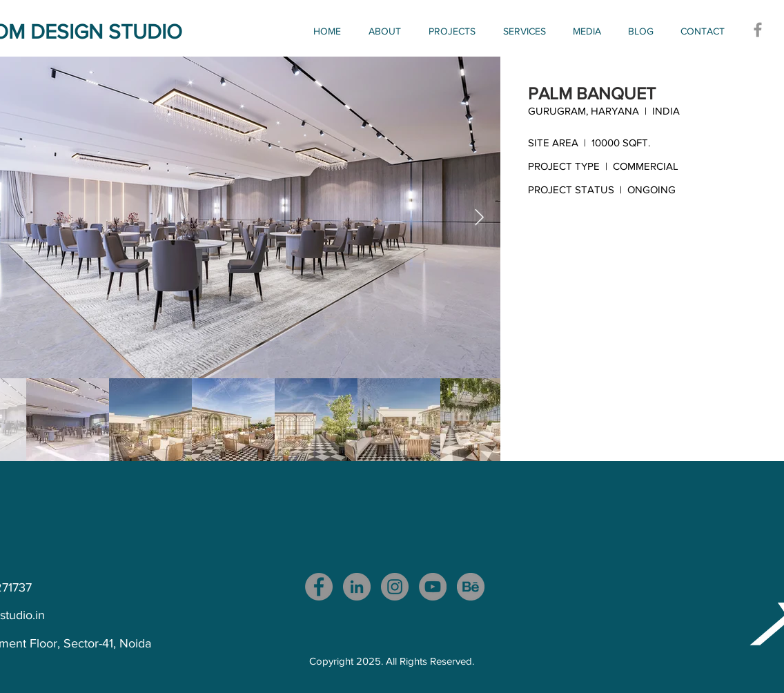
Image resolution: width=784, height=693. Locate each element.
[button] (455, 31)
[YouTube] (433, 587)
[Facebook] (758, 30)
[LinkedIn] (357, 587)
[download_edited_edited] (471, 587)
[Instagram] (395, 587)
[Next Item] (479, 217)
